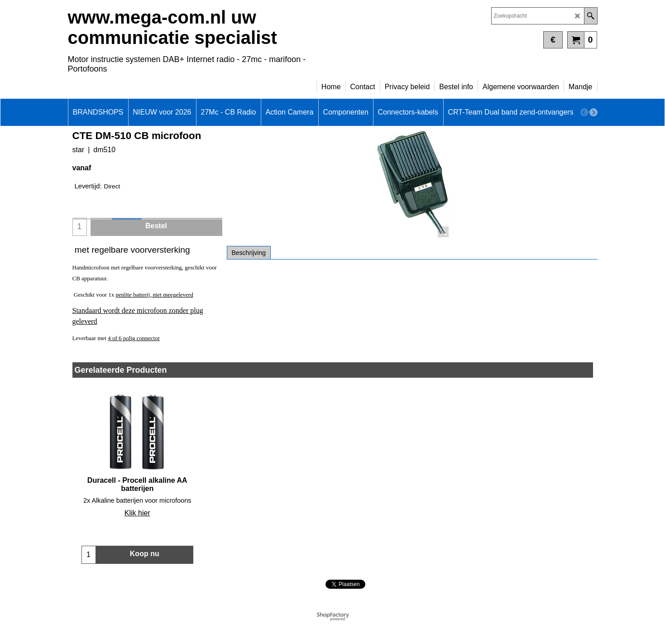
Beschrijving (249, 253)
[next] (593, 112)
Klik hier (137, 513)
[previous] (584, 112)
